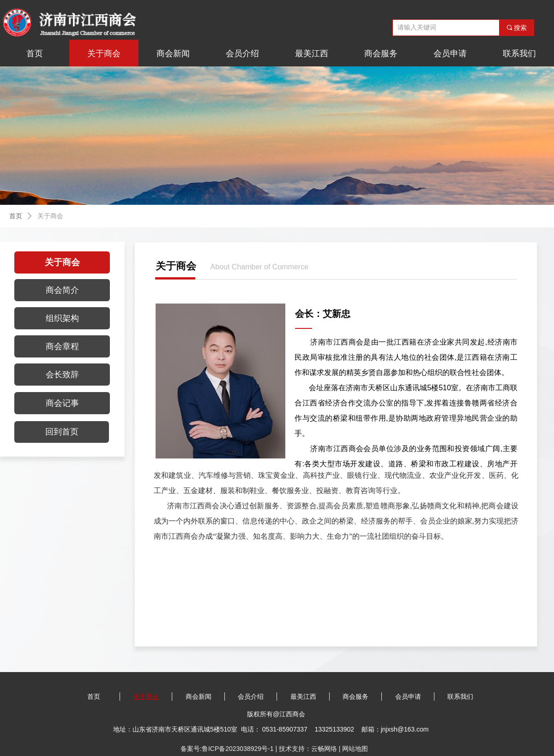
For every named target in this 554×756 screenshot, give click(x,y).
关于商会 (50, 216)
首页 (16, 216)
